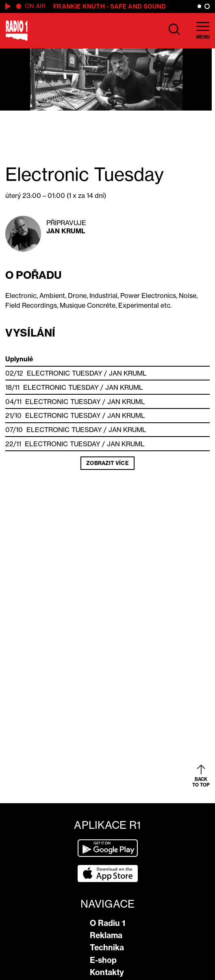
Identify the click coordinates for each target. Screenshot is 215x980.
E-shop (103, 960)
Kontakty (107, 972)
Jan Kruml (66, 231)
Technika (107, 947)
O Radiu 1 (107, 923)
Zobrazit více (107, 463)
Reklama (106, 935)
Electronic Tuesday (65, 373)
